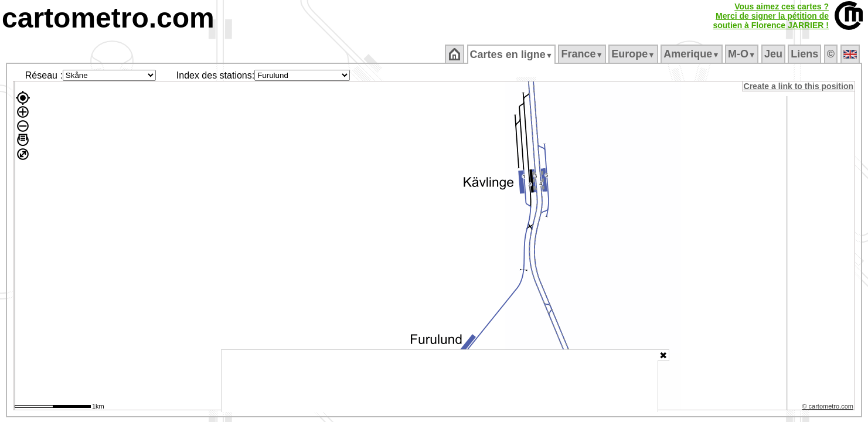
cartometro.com (108, 18)
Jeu (774, 54)
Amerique (692, 54)
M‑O (743, 54)
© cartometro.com (829, 408)
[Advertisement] (440, 381)
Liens (806, 54)
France (583, 54)
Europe (634, 54)
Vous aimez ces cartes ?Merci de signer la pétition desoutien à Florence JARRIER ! (771, 16)
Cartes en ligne (512, 55)
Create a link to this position (799, 86)
